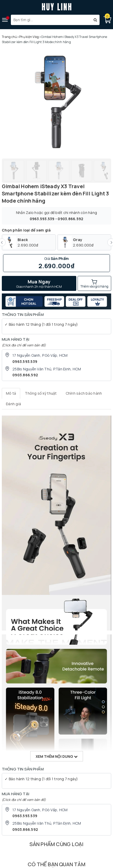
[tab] (11, 393)
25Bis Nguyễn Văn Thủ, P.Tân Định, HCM (47, 369)
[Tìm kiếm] (95, 20)
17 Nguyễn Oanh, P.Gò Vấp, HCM (40, 355)
